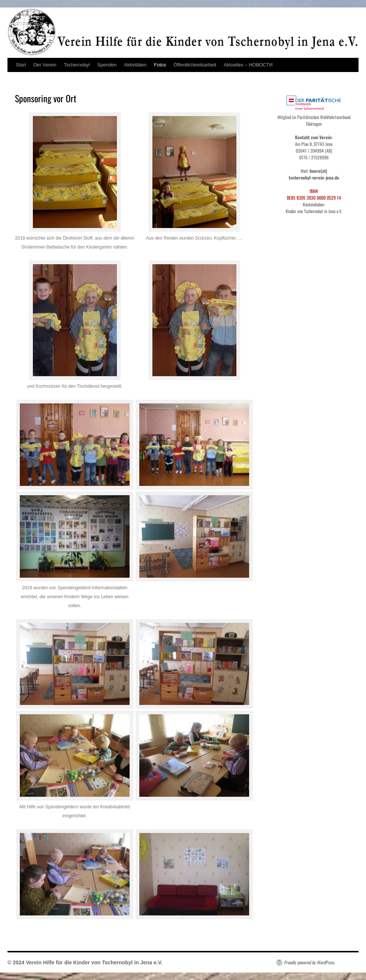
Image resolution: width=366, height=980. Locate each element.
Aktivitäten (135, 65)
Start (21, 65)
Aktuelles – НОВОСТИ (248, 65)
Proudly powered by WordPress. (309, 962)
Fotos (160, 65)
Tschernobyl (77, 65)
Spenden (107, 65)
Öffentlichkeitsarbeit (195, 65)
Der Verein (45, 65)
